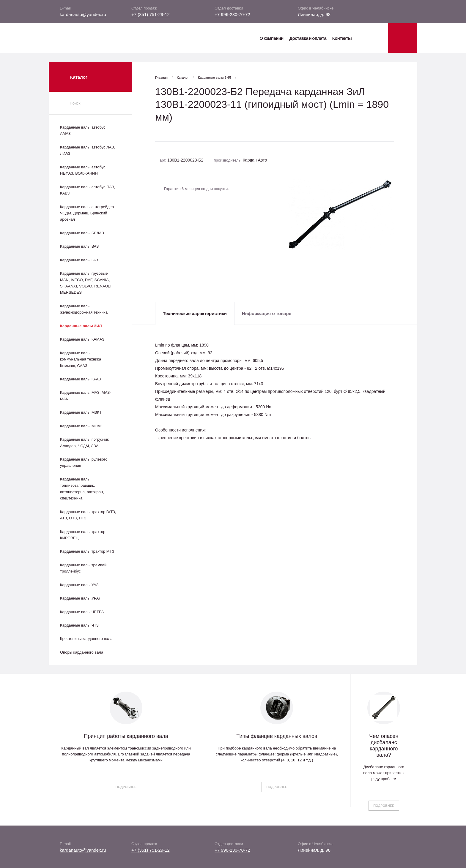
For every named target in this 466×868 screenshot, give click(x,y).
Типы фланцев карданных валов (277, 736)
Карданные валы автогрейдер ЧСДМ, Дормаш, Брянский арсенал (87, 213)
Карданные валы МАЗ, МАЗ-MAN (86, 396)
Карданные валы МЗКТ (81, 412)
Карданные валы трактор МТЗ (87, 551)
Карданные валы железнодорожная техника (84, 309)
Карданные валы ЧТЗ (79, 625)
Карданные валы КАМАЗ (82, 339)
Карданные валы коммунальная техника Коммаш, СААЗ (81, 359)
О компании (271, 38)
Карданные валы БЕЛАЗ (82, 233)
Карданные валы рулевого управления (84, 462)
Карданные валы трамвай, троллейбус (84, 568)
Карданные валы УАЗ (79, 585)
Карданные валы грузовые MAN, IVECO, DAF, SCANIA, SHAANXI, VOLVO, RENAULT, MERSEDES (86, 283)
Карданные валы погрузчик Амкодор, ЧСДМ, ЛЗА (84, 442)
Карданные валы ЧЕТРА (82, 612)
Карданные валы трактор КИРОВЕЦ (83, 535)
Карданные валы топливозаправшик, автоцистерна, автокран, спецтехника (82, 489)
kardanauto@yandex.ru (83, 14)
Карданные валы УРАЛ (81, 598)
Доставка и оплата (308, 38)
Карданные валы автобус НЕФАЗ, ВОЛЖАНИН (83, 170)
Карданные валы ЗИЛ (81, 326)
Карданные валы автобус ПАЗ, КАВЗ (88, 190)
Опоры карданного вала (82, 652)
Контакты (342, 38)
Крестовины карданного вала (86, 639)
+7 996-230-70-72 (232, 14)
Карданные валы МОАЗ (81, 426)
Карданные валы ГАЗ (79, 260)
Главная (161, 78)
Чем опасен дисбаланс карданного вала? (384, 746)
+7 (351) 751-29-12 (151, 14)
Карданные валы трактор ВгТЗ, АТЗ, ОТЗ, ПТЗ (88, 515)
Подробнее (126, 787)
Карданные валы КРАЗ (80, 379)
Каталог (183, 78)
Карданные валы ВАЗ (79, 246)
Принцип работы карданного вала (126, 736)
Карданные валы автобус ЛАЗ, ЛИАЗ (88, 150)
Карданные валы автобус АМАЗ (83, 130)
